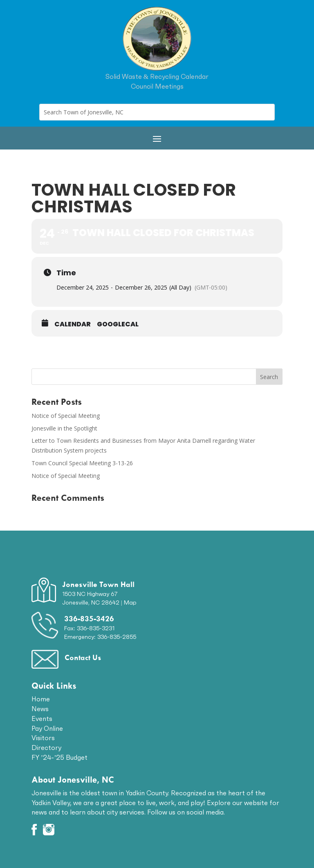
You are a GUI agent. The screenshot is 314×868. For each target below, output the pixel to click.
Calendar (73, 324)
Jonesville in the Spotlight (64, 428)
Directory (46, 748)
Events (42, 718)
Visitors (43, 738)
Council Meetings (157, 86)
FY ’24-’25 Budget (60, 757)
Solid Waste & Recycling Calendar (157, 76)
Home (41, 699)
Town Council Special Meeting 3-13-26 (82, 463)
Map (130, 602)
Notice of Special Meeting (66, 416)
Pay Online (47, 728)
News (40, 709)
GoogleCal (118, 324)
